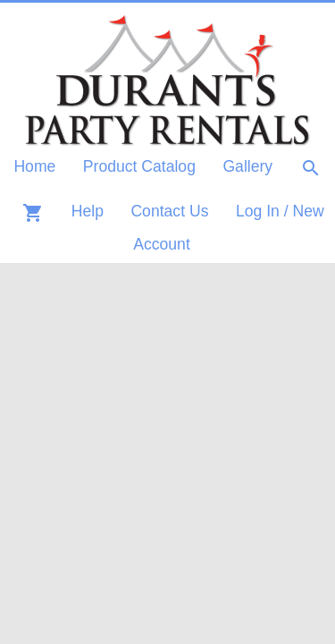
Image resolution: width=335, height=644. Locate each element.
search (311, 168)
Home (34, 166)
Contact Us (169, 211)
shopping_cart (33, 213)
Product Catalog (139, 166)
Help (88, 211)
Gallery (247, 166)
